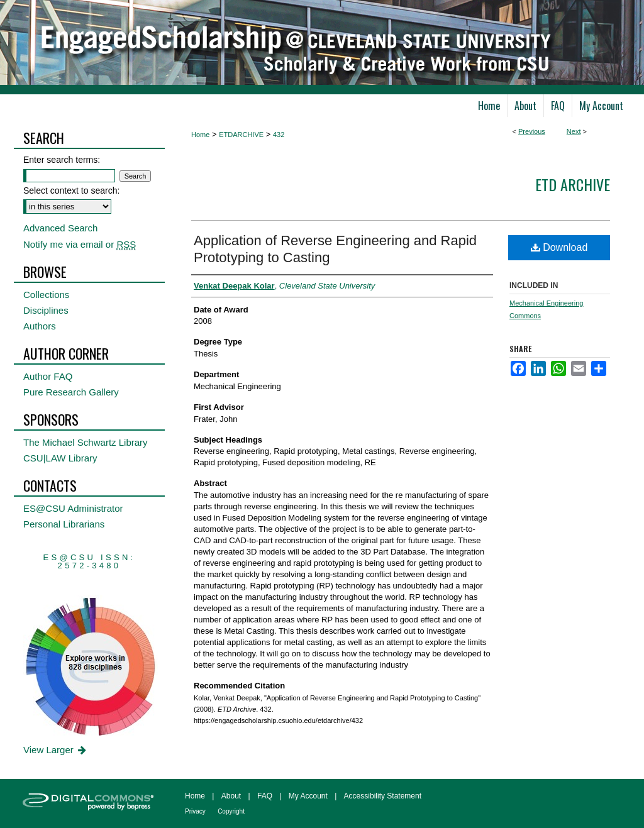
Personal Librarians (64, 524)
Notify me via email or (80, 244)
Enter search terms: (62, 160)
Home (200, 135)
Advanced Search (60, 228)
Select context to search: (71, 190)
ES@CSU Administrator (73, 508)
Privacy (195, 811)
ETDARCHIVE (241, 135)
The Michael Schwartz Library (86, 442)
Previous (532, 131)
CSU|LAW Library (60, 458)
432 (279, 135)
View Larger (56, 750)
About (231, 796)
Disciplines (46, 310)
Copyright (231, 811)
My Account (308, 796)
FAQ (265, 796)
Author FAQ (48, 376)
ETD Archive (573, 184)
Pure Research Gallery (71, 392)
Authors (40, 326)
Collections (46, 295)
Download (559, 247)
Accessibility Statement (383, 796)
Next (574, 131)
